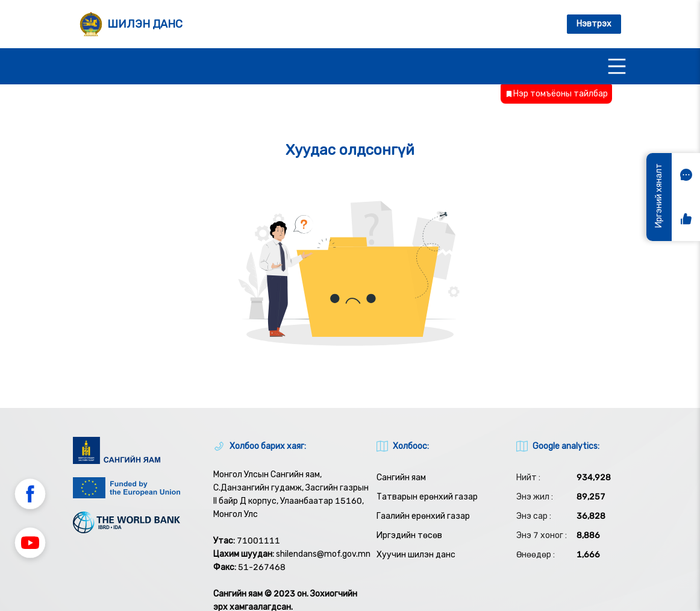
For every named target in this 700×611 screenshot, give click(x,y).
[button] (30, 496)
